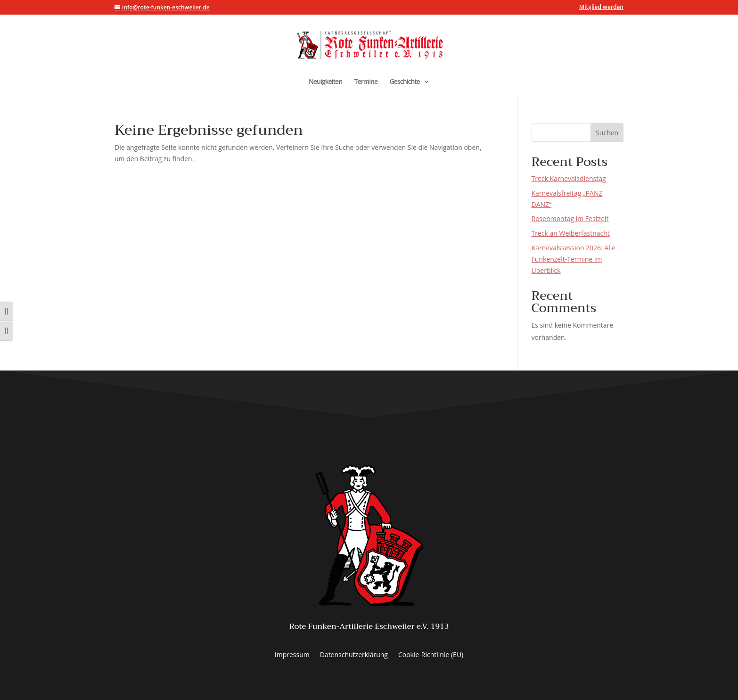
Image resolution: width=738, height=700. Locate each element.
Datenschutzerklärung (354, 655)
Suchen (607, 133)
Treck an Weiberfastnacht (571, 233)
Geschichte (405, 82)
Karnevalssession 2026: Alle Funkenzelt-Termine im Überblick (574, 259)
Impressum (292, 655)
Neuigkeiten (325, 82)
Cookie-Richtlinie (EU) (431, 655)
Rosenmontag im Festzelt (570, 218)
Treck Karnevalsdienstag (569, 178)
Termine (366, 82)
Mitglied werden (601, 8)
